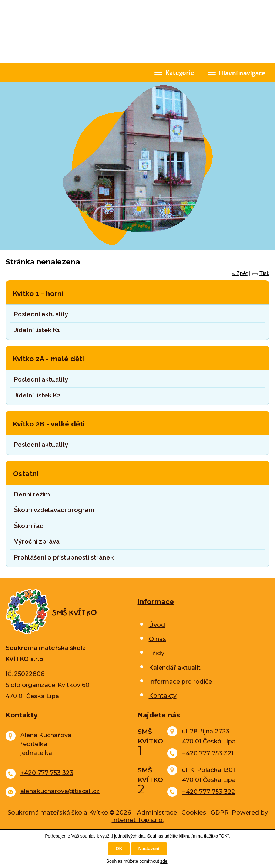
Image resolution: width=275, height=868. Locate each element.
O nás (157, 639)
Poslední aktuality (41, 314)
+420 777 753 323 (47, 773)
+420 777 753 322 (209, 792)
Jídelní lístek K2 (37, 395)
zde (164, 861)
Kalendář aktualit (175, 668)
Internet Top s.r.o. (138, 820)
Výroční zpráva (37, 541)
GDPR (220, 813)
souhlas (88, 836)
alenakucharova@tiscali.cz (60, 791)
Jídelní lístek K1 (37, 330)
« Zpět (240, 273)
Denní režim (32, 494)
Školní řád (29, 526)
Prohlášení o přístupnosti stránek (64, 557)
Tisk (264, 273)
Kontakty (163, 696)
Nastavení (149, 849)
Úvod (157, 625)
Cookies (194, 813)
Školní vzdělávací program (54, 510)
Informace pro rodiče (180, 682)
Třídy (157, 653)
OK (119, 849)
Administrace (157, 813)
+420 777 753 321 (208, 753)
